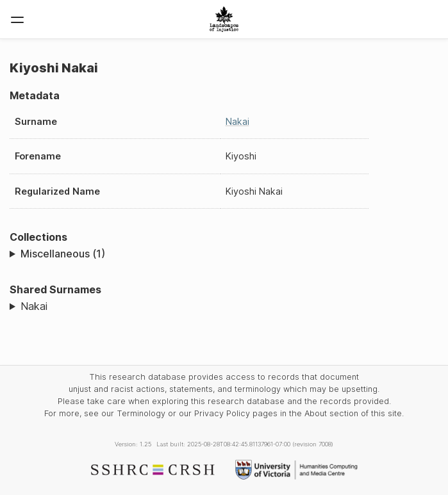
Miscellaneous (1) (63, 254)
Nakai (237, 121)
